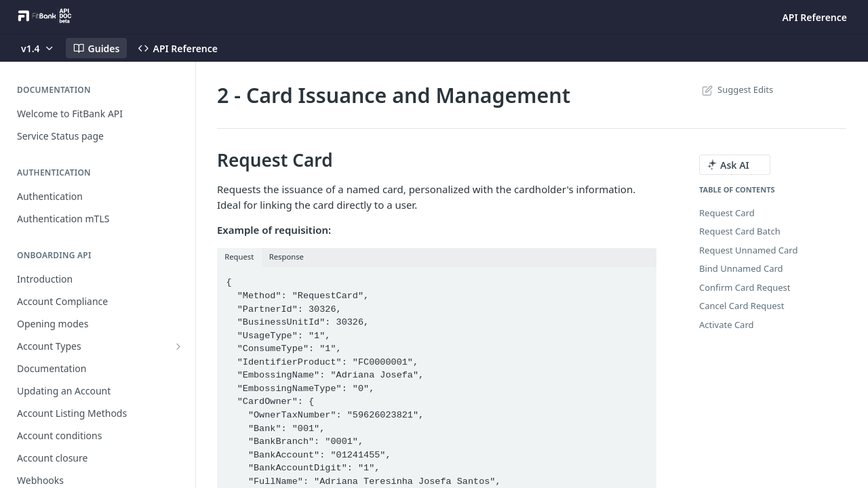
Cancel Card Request (742, 306)
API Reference (814, 17)
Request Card (727, 213)
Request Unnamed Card (748, 250)
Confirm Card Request (745, 287)
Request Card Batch (740, 231)
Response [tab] (287, 257)
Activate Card (727, 325)
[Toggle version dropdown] (38, 48)
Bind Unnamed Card (741, 268)
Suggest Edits (736, 89)
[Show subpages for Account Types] (178, 346)
